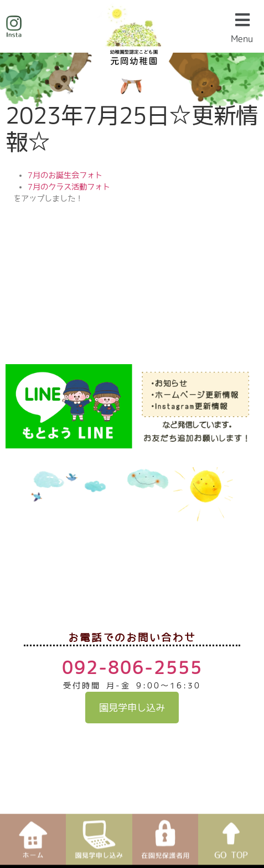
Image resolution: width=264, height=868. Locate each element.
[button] (244, 26)
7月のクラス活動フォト (69, 187)
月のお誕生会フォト (68, 175)
